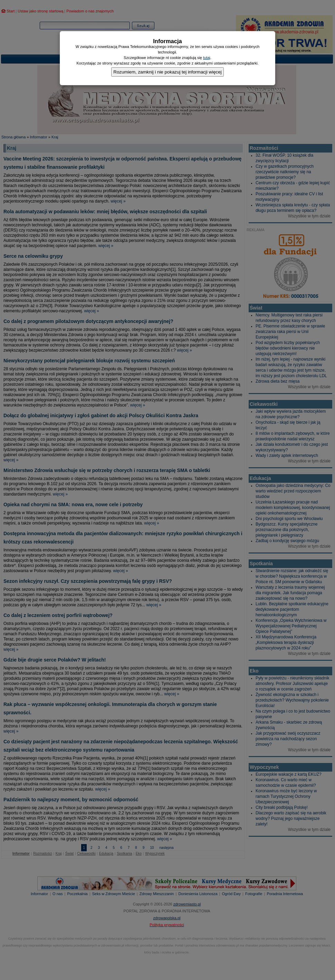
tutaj (207, 58)
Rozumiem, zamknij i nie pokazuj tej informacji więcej (167, 72)
